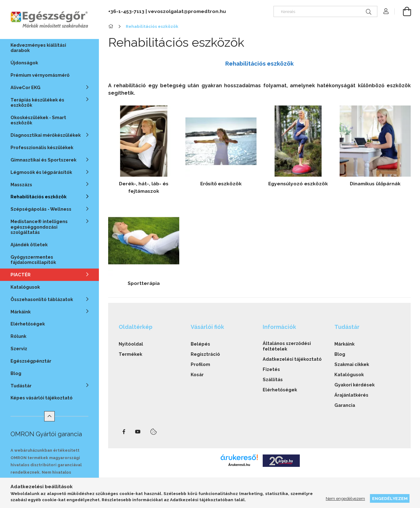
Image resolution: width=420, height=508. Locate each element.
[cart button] (403, 11)
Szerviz (19, 349)
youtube (138, 432)
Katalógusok (25, 287)
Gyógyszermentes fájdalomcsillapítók (33, 260)
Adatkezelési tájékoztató (292, 359)
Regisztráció (205, 354)
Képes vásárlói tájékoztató (42, 398)
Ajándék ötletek (29, 245)
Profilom (200, 364)
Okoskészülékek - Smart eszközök (38, 120)
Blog (16, 373)
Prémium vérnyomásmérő (40, 75)
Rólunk (18, 336)
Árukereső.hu (239, 465)
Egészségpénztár (31, 361)
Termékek (130, 354)
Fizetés (271, 369)
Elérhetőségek (28, 324)
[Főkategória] (112, 26)
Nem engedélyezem (345, 498)
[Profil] (386, 11)
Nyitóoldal (131, 344)
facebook (124, 432)
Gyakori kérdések (354, 385)
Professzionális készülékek (42, 147)
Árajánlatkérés (351, 395)
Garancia (345, 405)
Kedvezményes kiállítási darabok (38, 48)
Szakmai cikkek (352, 364)
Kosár (197, 375)
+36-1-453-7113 (126, 11)
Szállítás (273, 379)
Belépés (200, 344)
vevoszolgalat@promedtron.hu (187, 11)
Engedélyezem (390, 498)
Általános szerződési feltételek (287, 346)
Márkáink (344, 344)
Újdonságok (24, 63)
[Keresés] (325, 11)
